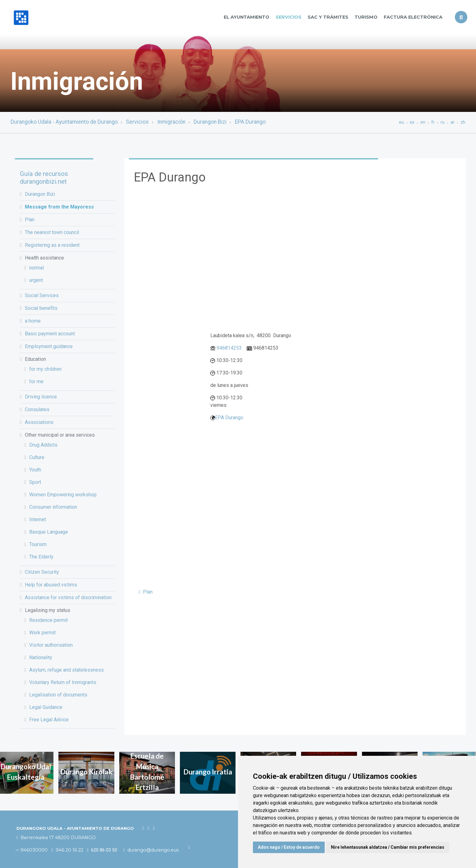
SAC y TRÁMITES (328, 17)
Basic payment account (50, 334)
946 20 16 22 (67, 850)
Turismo (366, 17)
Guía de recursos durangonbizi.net (44, 178)
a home (33, 321)
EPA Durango (250, 122)
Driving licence (41, 397)
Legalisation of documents (58, 695)
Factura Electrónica (413, 17)
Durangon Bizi (210, 122)
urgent (36, 280)
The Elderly (41, 557)
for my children (45, 369)
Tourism (38, 544)
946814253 (229, 348)
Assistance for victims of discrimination (68, 597)
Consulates (37, 409)
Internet (38, 519)
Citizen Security (42, 572)
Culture (37, 457)
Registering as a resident (52, 245)
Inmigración (171, 122)
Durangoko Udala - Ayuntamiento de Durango (64, 122)
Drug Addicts (43, 445)
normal (37, 268)
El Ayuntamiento (247, 17)
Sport (35, 482)
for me (36, 381)
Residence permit (48, 620)
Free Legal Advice (49, 720)
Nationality (41, 657)
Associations (39, 422)
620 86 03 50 (102, 850)
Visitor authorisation (51, 645)
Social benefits (41, 308)
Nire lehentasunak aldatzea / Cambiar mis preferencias (388, 847)
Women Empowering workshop (63, 495)
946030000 (32, 850)
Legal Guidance (46, 707)
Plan (30, 220)
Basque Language (49, 532)
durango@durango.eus (152, 850)
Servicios (288, 17)
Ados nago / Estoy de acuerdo (289, 847)
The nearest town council (52, 232)
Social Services (42, 295)
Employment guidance (49, 346)
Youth (35, 470)
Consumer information (53, 507)
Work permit (42, 633)
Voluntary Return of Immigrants (63, 682)
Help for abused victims (51, 585)
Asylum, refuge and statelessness (66, 670)
